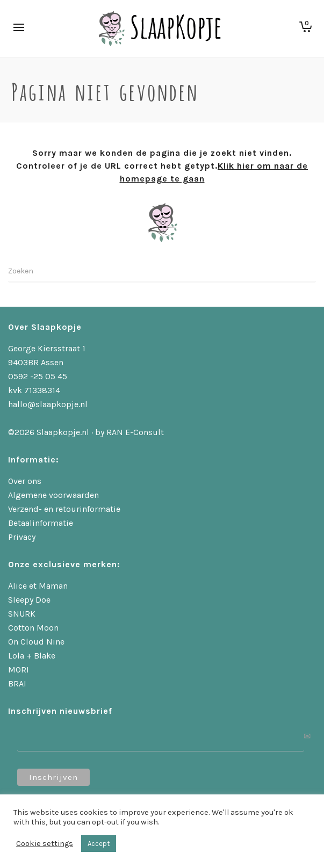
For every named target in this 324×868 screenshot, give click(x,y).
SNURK (22, 614)
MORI (19, 670)
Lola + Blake (32, 656)
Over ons (25, 481)
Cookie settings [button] (45, 844)
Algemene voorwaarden (53, 495)
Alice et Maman (38, 586)
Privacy (22, 537)
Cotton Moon (33, 628)
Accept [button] (99, 844)
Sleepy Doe (29, 600)
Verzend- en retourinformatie (64, 509)
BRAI (17, 683)
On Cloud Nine (36, 642)
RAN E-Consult (135, 432)
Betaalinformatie (41, 523)
